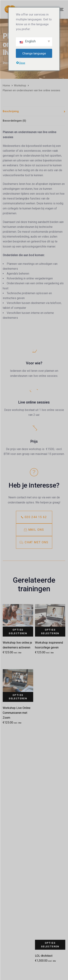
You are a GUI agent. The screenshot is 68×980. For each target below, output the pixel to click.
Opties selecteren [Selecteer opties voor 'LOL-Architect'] (50, 945)
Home (6, 85)
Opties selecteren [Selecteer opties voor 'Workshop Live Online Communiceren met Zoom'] (18, 697)
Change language (34, 53)
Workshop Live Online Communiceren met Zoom (17, 713)
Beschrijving (11, 111)
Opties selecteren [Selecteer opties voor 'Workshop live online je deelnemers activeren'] (18, 632)
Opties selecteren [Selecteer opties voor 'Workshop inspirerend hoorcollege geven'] (50, 632)
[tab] (34, 111)
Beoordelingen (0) (14, 121)
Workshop (20, 85)
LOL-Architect (44, 956)
